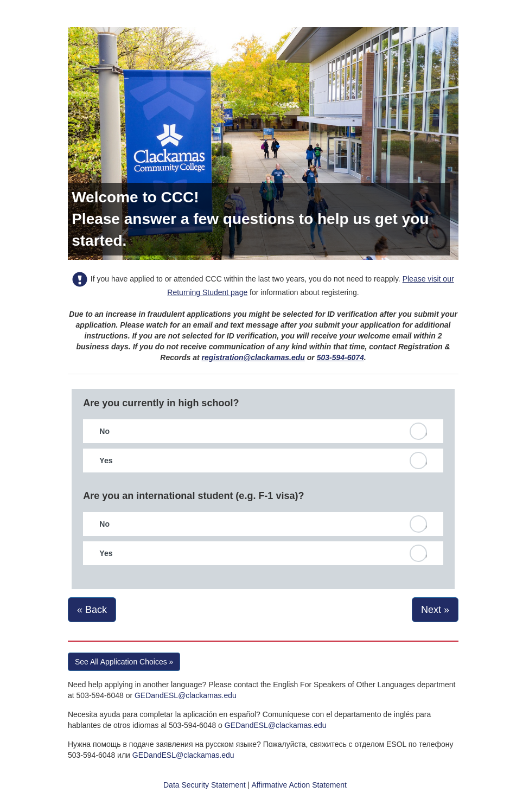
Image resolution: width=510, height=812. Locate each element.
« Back (92, 610)
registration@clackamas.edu (253, 357)
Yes (106, 461)
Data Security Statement (205, 785)
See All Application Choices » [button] (124, 662)
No (104, 431)
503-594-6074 (340, 357)
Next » (435, 610)
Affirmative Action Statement (299, 785)
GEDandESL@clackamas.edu (186, 695)
